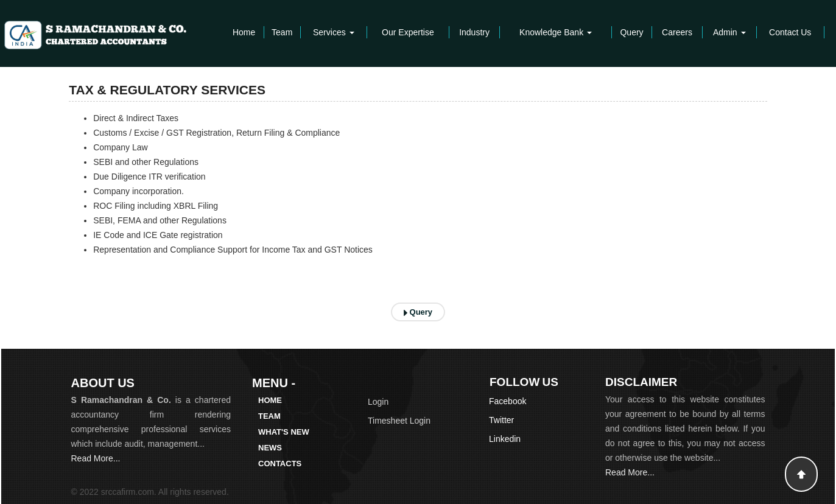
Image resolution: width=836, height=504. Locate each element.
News (270, 448)
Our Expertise (408, 32)
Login (378, 402)
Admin (729, 32)
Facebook (508, 401)
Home (244, 32)
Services (334, 32)
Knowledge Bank (556, 32)
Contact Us (790, 32)
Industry (474, 32)
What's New (284, 432)
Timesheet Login (399, 421)
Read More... (96, 458)
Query (631, 32)
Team (282, 32)
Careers (677, 32)
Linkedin (505, 439)
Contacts (280, 464)
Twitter (501, 420)
